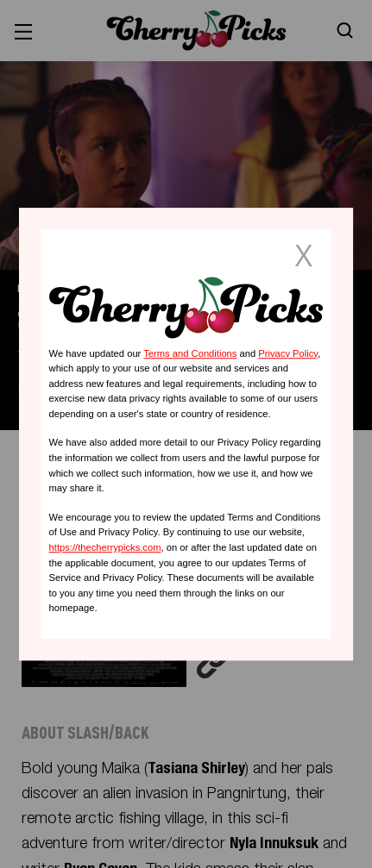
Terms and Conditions (190, 353)
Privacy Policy (288, 353)
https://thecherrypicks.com (105, 547)
